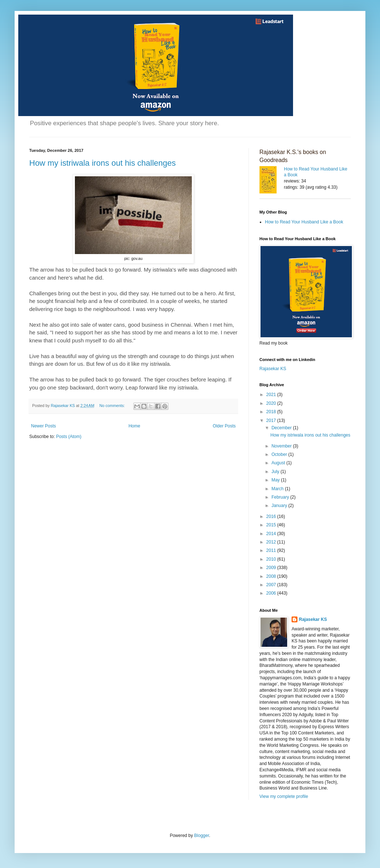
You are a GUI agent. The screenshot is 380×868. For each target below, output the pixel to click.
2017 (272, 420)
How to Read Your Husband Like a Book (304, 222)
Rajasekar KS (273, 369)
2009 (272, 568)
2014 (272, 534)
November (282, 446)
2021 (272, 395)
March (278, 489)
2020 (272, 403)
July (276, 472)
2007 (272, 585)
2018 (272, 412)
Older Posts (224, 426)
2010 (272, 559)
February (281, 497)
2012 (272, 542)
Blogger (202, 836)
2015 (272, 525)
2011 (272, 550)
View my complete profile (284, 796)
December (282, 428)
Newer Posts (43, 426)
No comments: (113, 406)
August (279, 463)
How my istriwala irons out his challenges (102, 163)
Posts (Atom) (69, 437)
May (276, 480)
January (280, 506)
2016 (272, 516)
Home (134, 426)
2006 (272, 593)
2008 (272, 576)
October (280, 454)
